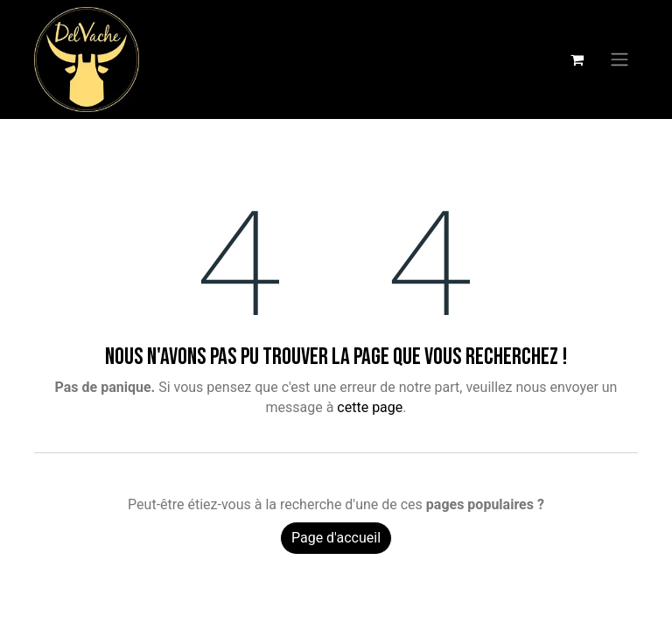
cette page (370, 407)
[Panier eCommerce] (577, 59)
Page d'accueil (336, 538)
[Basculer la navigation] (619, 60)
